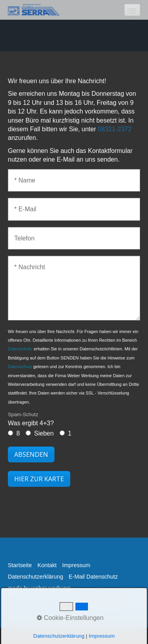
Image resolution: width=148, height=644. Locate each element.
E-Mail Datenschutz (93, 577)
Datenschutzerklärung (36, 577)
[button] (39, 479)
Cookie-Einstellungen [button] (70, 618)
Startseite (20, 565)
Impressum (76, 565)
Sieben (44, 433)
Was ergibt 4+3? (31, 419)
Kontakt (47, 565)
